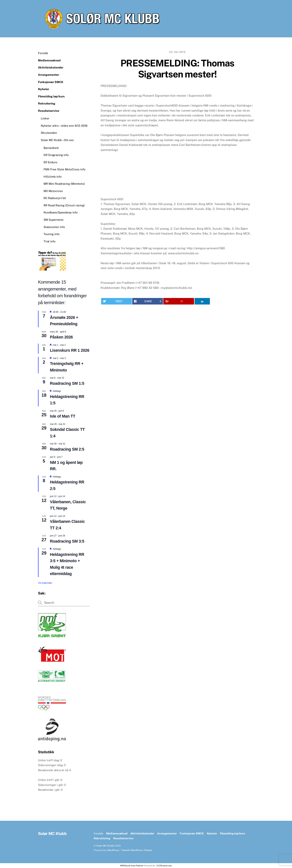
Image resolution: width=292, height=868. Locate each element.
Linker (45, 118)
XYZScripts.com (164, 866)
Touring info (52, 234)
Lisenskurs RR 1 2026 (70, 350)
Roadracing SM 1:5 (67, 383)
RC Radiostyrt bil (55, 198)
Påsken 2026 (61, 337)
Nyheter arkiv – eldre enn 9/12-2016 (64, 126)
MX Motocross (53, 191)
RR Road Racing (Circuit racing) (64, 205)
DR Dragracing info (56, 155)
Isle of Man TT (63, 416)
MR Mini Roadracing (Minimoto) (64, 184)
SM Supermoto (54, 220)
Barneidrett (51, 148)
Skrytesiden (49, 133)
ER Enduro (50, 162)
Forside (43, 53)
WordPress (113, 850)
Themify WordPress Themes (137, 850)
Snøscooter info (54, 227)
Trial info (50, 241)
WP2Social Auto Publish (132, 866)
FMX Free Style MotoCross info (65, 169)
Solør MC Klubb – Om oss (57, 140)
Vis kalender (45, 583)
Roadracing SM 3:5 (67, 541)
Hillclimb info (53, 177)
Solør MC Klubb (105, 846)
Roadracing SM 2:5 (67, 449)
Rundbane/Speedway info (61, 212)
